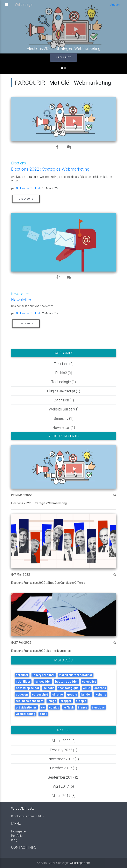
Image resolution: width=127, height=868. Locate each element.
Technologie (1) (63, 382)
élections (98, 707)
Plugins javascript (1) (63, 391)
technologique (68, 688)
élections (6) (64, 364)
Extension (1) (64, 400)
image (52, 701)
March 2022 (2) (64, 741)
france (83, 707)
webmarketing (26, 714)
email (43, 714)
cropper (66, 701)
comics (54, 707)
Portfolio (17, 836)
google (72, 695)
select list (89, 682)
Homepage (18, 831)
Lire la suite (64, 57)
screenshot (40, 695)
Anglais (115, 6)
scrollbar (22, 675)
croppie (81, 701)
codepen (22, 695)
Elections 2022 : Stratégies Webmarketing (39, 503)
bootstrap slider (66, 682)
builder (86, 695)
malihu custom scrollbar (76, 675)
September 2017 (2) (63, 777)
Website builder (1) (64, 409)
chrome (58, 695)
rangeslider (43, 682)
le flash (69, 707)
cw (43, 707)
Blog (14, 840)
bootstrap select (27, 688)
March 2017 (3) (64, 796)
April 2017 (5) (63, 786)
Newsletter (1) (64, 427)
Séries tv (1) (63, 418)
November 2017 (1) (64, 759)
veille (86, 688)
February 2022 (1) (63, 750)
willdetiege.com (80, 863)
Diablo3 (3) (64, 373)
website (101, 695)
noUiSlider (23, 682)
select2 (49, 688)
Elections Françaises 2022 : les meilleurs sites (41, 651)
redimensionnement (30, 701)
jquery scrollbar (44, 675)
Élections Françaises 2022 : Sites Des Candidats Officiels (48, 583)
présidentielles (26, 707)
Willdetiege (24, 6)
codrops (100, 688)
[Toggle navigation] (7, 6)
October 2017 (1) (64, 768)
